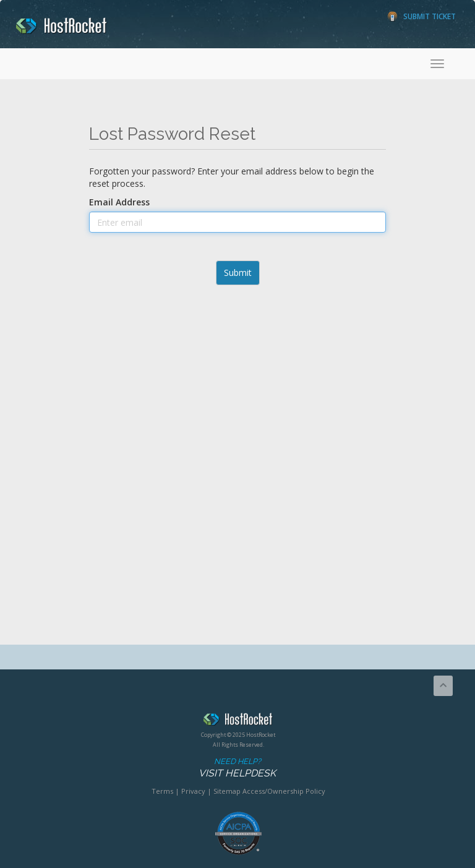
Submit (238, 273)
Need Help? (237, 768)
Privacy (193, 791)
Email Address (119, 202)
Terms (162, 791)
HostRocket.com (238, 721)
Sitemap (227, 791)
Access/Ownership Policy (284, 791)
